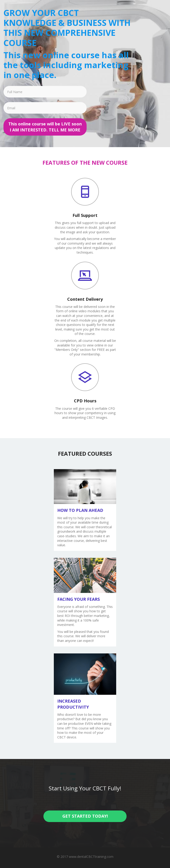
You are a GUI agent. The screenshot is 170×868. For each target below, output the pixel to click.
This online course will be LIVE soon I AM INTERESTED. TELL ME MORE (45, 127)
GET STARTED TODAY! (85, 816)
